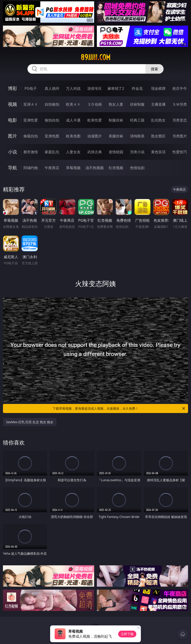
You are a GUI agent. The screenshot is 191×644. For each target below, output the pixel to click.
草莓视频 (73, 168)
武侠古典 (95, 152)
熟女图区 (158, 136)
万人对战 (73, 88)
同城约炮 (31, 168)
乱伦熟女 (158, 120)
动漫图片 (95, 136)
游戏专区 (95, 88)
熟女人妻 (116, 104)
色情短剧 (137, 168)
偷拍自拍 (52, 120)
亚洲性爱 (31, 120)
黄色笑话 (158, 152)
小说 (12, 152)
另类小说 (137, 152)
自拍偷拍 (52, 104)
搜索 (154, 69)
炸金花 (137, 88)
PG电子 (31, 88)
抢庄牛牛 (180, 88)
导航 (12, 168)
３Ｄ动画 (95, 104)
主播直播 (158, 104)
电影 (12, 120)
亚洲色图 (52, 136)
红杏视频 (116, 168)
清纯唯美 (137, 136)
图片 (12, 136)
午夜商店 (52, 168)
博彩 (12, 88)
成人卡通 (73, 120)
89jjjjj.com (95, 57)
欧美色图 (73, 136)
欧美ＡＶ (73, 104)
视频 (12, 104)
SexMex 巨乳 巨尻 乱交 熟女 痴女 (30, 422)
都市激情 (31, 152)
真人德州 (52, 88)
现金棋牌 (158, 88)
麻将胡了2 (116, 88)
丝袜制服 (137, 104)
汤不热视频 (95, 168)
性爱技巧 (180, 152)
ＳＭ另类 (180, 104)
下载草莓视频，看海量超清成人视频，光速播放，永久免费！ (119, 408)
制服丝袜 (116, 120)
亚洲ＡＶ (31, 104)
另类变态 (180, 120)
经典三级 (137, 120)
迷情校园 (116, 152)
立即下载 (127, 634)
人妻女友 (73, 152)
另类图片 (180, 136)
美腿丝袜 (116, 136)
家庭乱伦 (52, 152)
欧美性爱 (95, 120)
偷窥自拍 (31, 136)
